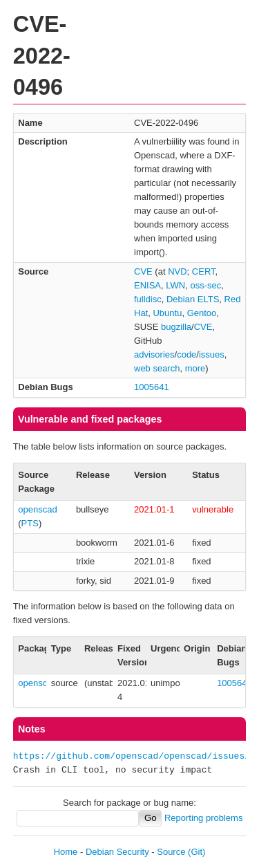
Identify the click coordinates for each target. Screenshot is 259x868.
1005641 (152, 387)
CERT (204, 271)
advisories (154, 354)
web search (157, 368)
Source (171, 852)
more (195, 368)
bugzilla (176, 327)
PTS (30, 523)
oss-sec (205, 285)
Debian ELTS (193, 299)
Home (66, 852)
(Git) (196, 852)
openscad (37, 509)
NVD (177, 271)
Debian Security (117, 852)
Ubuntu (167, 313)
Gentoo (202, 313)
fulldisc (148, 299)
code (186, 354)
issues (212, 354)
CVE (143, 271)
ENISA (147, 285)
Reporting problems (203, 818)
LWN (175, 285)
